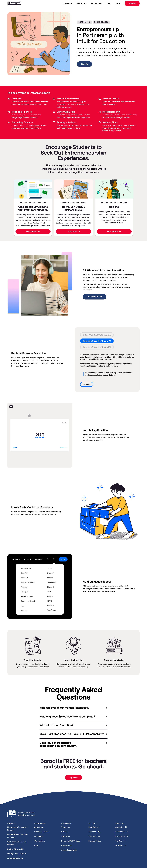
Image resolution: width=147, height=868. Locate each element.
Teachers (66, 827)
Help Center (94, 827)
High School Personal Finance (17, 843)
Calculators (40, 841)
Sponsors (66, 836)
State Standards (69, 850)
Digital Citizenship (16, 849)
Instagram (122, 836)
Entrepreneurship (15, 858)
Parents (65, 832)
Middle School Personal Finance (18, 836)
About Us (121, 827)
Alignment (39, 827)
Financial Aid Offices (71, 841)
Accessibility (94, 832)
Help (109, 3)
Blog (36, 846)
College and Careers (17, 854)
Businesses (66, 846)
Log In (118, 3)
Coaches (38, 836)
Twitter (121, 841)
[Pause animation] (11, 407)
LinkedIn (121, 846)
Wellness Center (42, 832)
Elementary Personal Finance (17, 829)
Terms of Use (94, 836)
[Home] (14, 3)
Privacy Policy (95, 841)
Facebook (122, 832)
